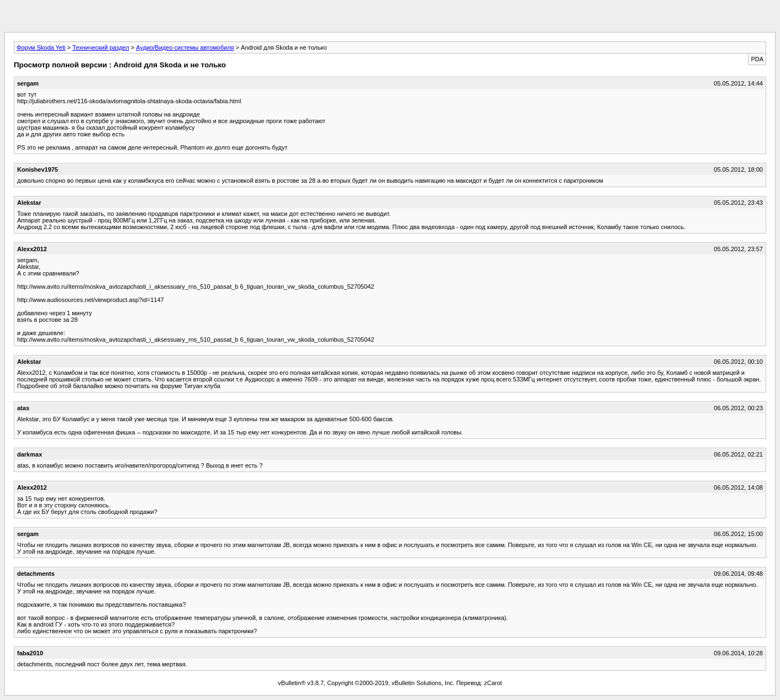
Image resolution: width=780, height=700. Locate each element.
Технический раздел (101, 47)
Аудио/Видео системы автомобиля (185, 47)
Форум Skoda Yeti (41, 47)
